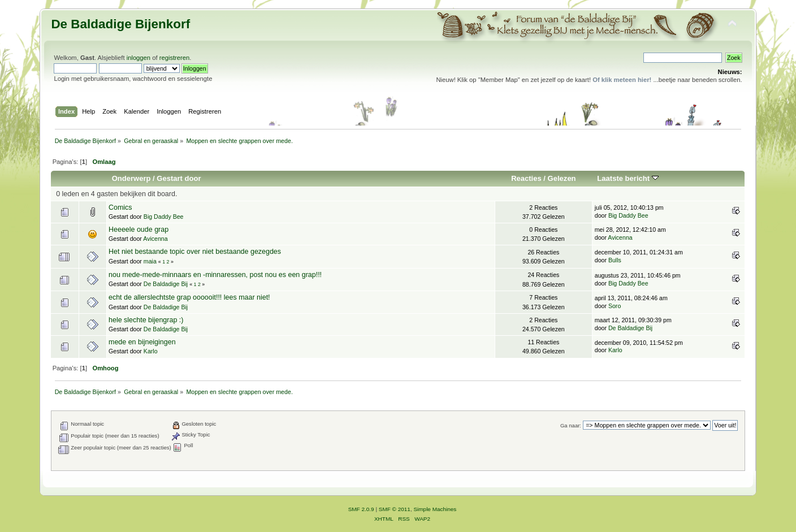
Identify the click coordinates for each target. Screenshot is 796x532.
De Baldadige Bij (166, 284)
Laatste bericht (628, 178)
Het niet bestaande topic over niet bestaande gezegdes (195, 252)
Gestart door (179, 178)
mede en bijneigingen (142, 342)
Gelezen (562, 178)
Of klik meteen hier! (622, 80)
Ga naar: (571, 425)
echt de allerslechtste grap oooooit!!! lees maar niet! (189, 297)
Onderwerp (131, 178)
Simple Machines (435, 509)
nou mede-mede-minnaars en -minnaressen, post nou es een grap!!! (215, 275)
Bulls (615, 260)
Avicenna (155, 239)
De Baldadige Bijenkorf (120, 24)
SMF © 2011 (395, 509)
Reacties (526, 178)
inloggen (139, 58)
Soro (615, 306)
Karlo (151, 351)
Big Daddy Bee (164, 217)
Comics (120, 207)
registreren (175, 58)
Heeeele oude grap (139, 230)
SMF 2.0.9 (361, 509)
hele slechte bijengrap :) (146, 320)
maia (150, 261)
